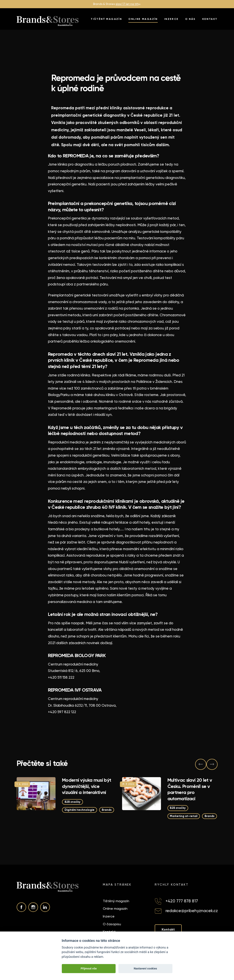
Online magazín (143, 19)
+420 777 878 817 (182, 901)
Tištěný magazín (106, 19)
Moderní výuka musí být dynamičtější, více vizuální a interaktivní (87, 786)
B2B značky (72, 802)
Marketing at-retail (184, 816)
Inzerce (171, 19)
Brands (107, 810)
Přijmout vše (89, 968)
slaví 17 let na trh (127, 4)
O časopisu (112, 924)
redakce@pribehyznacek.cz (192, 911)
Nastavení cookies (145, 968)
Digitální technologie (80, 810)
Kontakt (210, 19)
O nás (190, 19)
